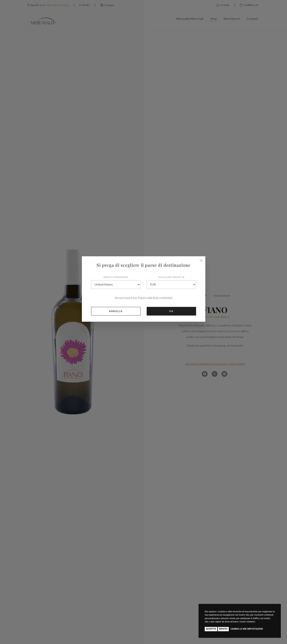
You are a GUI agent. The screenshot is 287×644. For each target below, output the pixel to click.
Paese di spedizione (116, 277)
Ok (171, 311)
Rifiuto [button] (223, 629)
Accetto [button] (211, 629)
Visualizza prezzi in (171, 277)
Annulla (116, 311)
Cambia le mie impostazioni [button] (247, 629)
